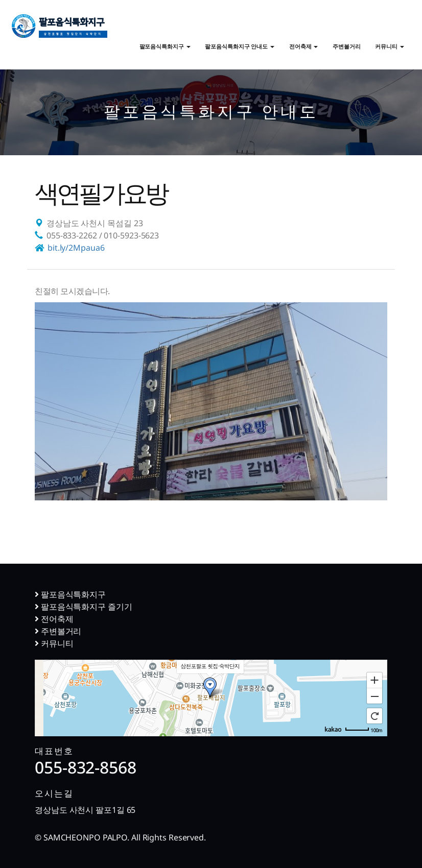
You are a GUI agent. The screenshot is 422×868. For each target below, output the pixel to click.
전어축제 (304, 46)
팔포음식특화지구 (73, 29)
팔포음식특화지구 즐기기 (84, 607)
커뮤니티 (390, 46)
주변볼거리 (347, 46)
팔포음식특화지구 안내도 (240, 46)
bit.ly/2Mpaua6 (76, 248)
